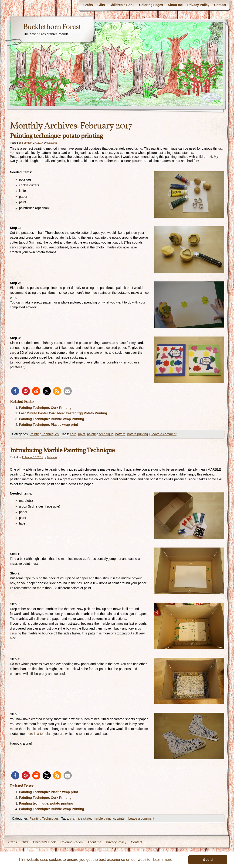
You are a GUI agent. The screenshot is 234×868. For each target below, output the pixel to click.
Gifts (101, 5)
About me (175, 5)
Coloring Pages (151, 5)
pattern (120, 434)
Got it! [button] (208, 860)
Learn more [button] (163, 860)
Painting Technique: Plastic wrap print (49, 425)
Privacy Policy (198, 5)
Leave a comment (164, 434)
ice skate (85, 818)
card (73, 434)
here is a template (39, 734)
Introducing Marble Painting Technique (62, 451)
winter (121, 818)
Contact (220, 5)
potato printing (138, 434)
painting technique (100, 434)
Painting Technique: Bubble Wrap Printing (52, 419)
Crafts (88, 5)
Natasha (52, 143)
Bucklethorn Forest (52, 27)
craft (73, 818)
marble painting (104, 818)
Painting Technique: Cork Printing (45, 408)
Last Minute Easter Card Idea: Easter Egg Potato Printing (63, 413)
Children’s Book (122, 5)
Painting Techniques (44, 434)
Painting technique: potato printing (56, 136)
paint (82, 434)
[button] (15, 391)
